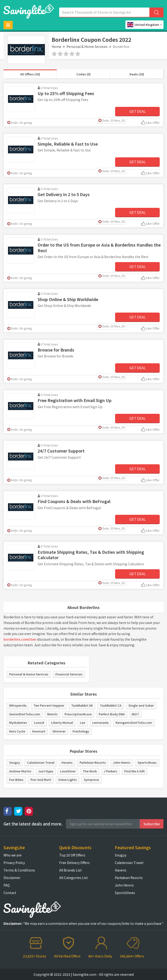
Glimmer (59, 731)
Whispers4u (18, 705)
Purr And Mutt (41, 780)
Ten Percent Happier (49, 705)
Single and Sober (141, 705)
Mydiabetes (18, 722)
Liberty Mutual (62, 722)
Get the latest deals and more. (33, 824)
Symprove (91, 780)
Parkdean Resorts (93, 762)
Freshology (81, 731)
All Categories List (74, 878)
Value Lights (68, 780)
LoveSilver (68, 771)
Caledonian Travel (41, 762)
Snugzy (15, 762)
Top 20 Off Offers (72, 855)
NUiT (135, 714)
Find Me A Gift (134, 771)
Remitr (52, 714)
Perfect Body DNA (112, 714)
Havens (67, 762)
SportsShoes (147, 762)
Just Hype (46, 771)
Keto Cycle (17, 731)
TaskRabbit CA (111, 705)
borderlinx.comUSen (20, 639)
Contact (10, 893)
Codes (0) (83, 74)
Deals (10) (137, 74)
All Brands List (70, 870)
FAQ (7, 885)
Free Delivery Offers (74, 863)
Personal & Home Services (87, 46)
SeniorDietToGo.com (25, 714)
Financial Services (69, 674)
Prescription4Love (78, 714)
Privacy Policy (14, 863)
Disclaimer (12, 878)
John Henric (122, 762)
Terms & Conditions (19, 870)
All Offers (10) (30, 74)
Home (56, 46)
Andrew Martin (20, 771)
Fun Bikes (16, 780)
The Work (90, 771)
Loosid (39, 722)
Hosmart (39, 731)
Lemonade (100, 722)
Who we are (13, 855)
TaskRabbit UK (82, 705)
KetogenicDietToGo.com (134, 722)
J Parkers (111, 771)
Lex (83, 722)
